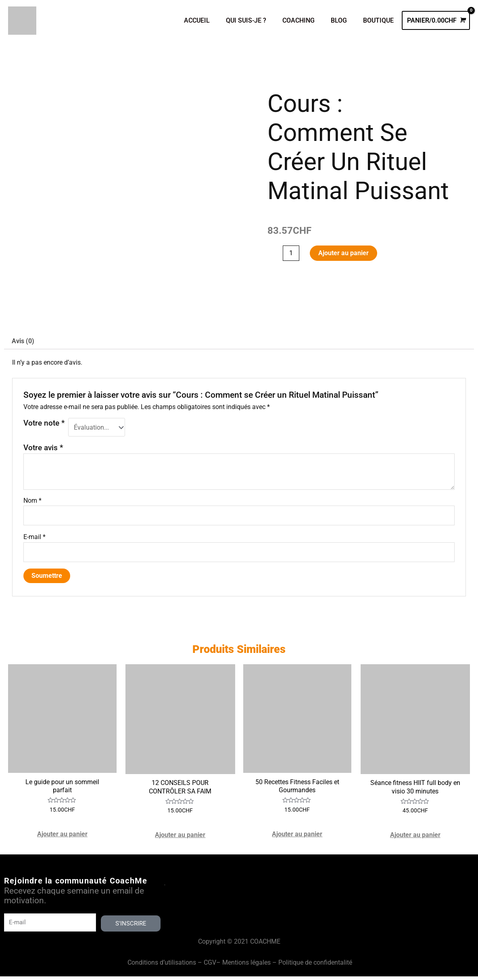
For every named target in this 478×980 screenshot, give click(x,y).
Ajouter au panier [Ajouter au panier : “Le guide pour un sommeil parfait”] (63, 838)
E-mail (34, 538)
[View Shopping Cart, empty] (436, 20)
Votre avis (43, 449)
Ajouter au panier (344, 253)
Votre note (44, 424)
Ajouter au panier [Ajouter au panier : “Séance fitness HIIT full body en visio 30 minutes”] (415, 838)
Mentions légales (246, 966)
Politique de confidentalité (315, 966)
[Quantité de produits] (291, 254)
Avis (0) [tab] (23, 342)
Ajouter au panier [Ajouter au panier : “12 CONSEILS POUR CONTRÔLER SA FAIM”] (180, 838)
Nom (32, 501)
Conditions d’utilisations (162, 966)
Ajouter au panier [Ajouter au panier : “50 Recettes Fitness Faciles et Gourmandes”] (298, 838)
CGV (210, 966)
